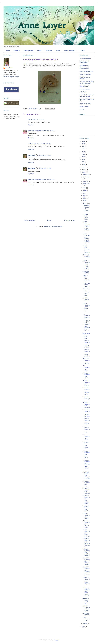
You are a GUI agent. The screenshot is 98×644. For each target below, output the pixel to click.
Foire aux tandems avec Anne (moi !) (86, 454)
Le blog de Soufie (85, 89)
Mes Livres (17, 51)
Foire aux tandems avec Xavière (86, 376)
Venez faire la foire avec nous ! (86, 336)
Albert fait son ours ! (86, 256)
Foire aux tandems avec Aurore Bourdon (86, 413)
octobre (86, 181)
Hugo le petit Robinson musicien (86, 249)
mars (85, 201)
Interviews (49, 51)
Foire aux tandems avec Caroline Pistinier (86, 552)
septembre (86, 184)
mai (85, 196)
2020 (83, 149)
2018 (83, 154)
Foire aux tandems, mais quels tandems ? (86, 308)
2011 (83, 172)
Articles (58, 51)
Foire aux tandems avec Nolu (86, 483)
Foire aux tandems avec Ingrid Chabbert (86, 581)
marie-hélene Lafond (34, 131)
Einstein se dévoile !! (86, 614)
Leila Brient (83, 92)
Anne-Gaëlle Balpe (85, 58)
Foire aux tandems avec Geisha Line (86, 422)
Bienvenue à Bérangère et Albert (86, 292)
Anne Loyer (32, 155)
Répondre (31, 125)
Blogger (57, 640)
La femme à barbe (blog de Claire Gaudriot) (87, 82)
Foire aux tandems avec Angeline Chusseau (86, 543)
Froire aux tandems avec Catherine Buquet (86, 475)
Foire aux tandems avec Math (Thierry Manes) (86, 500)
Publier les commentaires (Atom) (54, 226)
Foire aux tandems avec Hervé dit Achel (86, 391)
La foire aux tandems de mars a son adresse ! (86, 226)
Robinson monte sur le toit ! (86, 601)
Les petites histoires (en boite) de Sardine (87, 96)
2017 (83, 157)
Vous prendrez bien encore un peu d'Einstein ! (86, 239)
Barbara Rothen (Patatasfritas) (84, 62)
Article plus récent (30, 220)
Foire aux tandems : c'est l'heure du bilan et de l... (86, 265)
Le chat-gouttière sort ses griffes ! (86, 608)
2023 (83, 141)
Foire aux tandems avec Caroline (86, 509)
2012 (83, 170)
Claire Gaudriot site (85, 74)
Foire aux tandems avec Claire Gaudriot (86, 353)
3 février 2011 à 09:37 (44, 144)
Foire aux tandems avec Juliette (86, 383)
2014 (83, 164)
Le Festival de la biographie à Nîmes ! (86, 328)
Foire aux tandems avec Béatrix (86, 361)
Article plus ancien (69, 220)
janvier (85, 624)
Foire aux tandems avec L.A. (86, 430)
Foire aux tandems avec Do (86, 398)
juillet (85, 190)
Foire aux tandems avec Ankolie (86, 516)
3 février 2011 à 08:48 (48, 131)
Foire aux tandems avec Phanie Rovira (86, 524)
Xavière (82, 110)
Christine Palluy (84, 68)
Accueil (8, 51)
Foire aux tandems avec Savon (86, 437)
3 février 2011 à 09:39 (45, 155)
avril (85, 198)
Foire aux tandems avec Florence (86, 491)
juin (85, 193)
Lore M (25, 64)
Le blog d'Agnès (84, 86)
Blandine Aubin (84, 65)
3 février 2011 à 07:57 (37, 119)
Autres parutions (29, 51)
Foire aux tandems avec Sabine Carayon (86, 344)
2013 (83, 167)
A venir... (40, 51)
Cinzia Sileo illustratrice (86, 71)
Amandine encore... (86, 272)
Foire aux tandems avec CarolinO (86, 405)
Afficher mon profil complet (11, 77)
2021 (83, 146)
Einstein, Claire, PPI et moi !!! (86, 217)
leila (29, 119)
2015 (83, 162)
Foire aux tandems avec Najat (86, 368)
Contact (82, 51)
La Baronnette (32, 144)
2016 (83, 159)
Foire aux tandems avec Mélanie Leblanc (86, 561)
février (85, 203)
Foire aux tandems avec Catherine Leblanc (86, 571)
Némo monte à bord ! (86, 619)
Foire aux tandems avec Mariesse (86, 445)
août (85, 188)
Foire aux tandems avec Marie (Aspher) (86, 533)
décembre (86, 174)
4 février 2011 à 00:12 (48, 180)
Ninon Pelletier (84, 107)
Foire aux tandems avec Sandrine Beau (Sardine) (86, 465)
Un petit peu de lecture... (86, 299)
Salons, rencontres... (70, 51)
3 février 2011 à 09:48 (45, 168)
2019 (83, 152)
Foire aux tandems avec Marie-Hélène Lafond (86, 592)
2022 (83, 144)
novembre (86, 177)
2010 (83, 627)
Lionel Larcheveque (85, 104)
